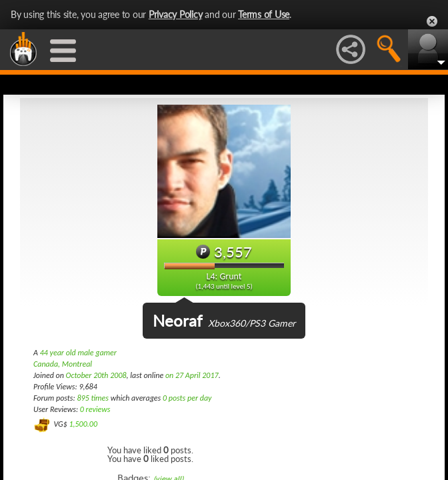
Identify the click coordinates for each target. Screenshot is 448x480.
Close (432, 21)
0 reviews (95, 409)
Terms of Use (264, 14)
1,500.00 (83, 424)
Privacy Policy (176, 14)
